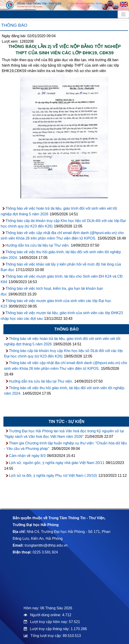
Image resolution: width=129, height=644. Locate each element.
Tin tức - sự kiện (66, 422)
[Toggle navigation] (123, 14)
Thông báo (14, 25)
